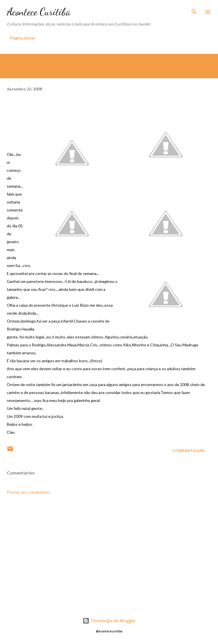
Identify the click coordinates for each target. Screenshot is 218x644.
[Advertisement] (109, 553)
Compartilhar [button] (188, 451)
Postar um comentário (28, 492)
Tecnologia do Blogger (109, 621)
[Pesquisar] (194, 10)
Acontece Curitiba (39, 12)
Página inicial (23, 38)
